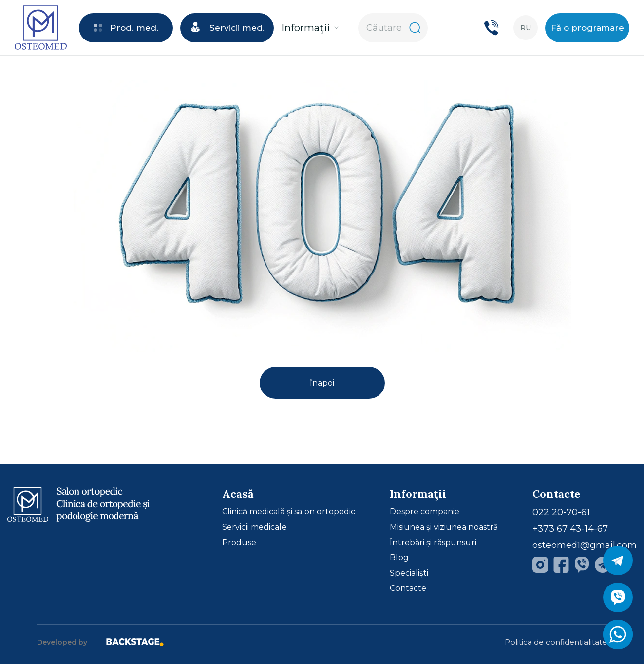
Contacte (408, 588)
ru (526, 28)
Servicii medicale (254, 527)
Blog (399, 558)
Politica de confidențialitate (556, 642)
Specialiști (409, 573)
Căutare (393, 28)
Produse (239, 543)
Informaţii (310, 28)
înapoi (322, 383)
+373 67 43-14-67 (570, 529)
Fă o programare (587, 28)
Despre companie (425, 512)
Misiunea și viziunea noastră (444, 527)
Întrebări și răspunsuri (433, 543)
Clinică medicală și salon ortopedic (289, 512)
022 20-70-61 (561, 512)
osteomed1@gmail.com (585, 545)
